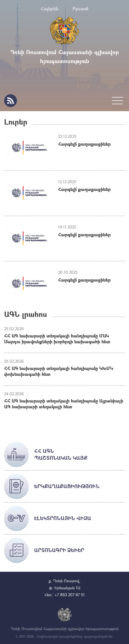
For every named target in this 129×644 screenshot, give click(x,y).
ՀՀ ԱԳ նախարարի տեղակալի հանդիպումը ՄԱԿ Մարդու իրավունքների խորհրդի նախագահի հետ (57, 339)
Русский (80, 8)
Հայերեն (49, 8)
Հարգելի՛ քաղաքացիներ (84, 144)
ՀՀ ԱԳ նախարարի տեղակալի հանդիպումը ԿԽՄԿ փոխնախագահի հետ (59, 371)
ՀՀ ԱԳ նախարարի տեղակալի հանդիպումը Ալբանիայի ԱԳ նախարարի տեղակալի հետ (64, 404)
